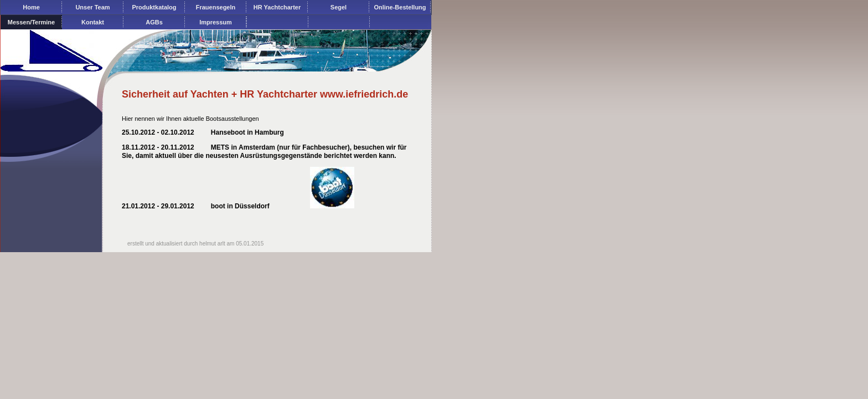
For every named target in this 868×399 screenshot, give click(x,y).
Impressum (216, 22)
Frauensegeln (216, 7)
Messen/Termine (31, 22)
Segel (339, 7)
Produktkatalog (154, 7)
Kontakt (93, 22)
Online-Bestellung (400, 7)
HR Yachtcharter (277, 7)
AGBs (154, 22)
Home (31, 7)
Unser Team (92, 7)
